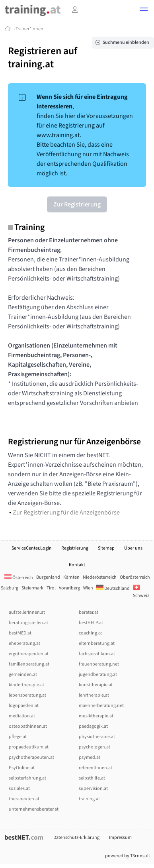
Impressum (120, 838)
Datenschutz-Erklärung (76, 838)
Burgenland (48, 577)
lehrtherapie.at (94, 695)
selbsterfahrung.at (27, 778)
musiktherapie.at (96, 716)
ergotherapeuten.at (29, 654)
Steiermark (32, 588)
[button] (144, 10)
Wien (88, 588)
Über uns (133, 548)
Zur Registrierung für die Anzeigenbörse (64, 513)
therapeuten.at (24, 799)
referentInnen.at (96, 768)
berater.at (89, 612)
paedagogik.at (93, 726)
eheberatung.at (24, 643)
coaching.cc (91, 633)
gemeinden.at (23, 675)
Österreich (19, 578)
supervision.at (93, 788)
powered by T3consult (128, 856)
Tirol (51, 588)
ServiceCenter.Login (32, 548)
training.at (89, 799)
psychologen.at (95, 747)
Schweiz (141, 592)
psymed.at (90, 757)
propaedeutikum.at (29, 747)
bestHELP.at (91, 623)
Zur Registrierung (77, 204)
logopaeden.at (24, 706)
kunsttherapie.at (96, 685)
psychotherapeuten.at (31, 757)
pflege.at (18, 737)
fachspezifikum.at (97, 654)
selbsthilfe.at (92, 778)
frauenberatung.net (99, 664)
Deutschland (113, 588)
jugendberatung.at (98, 675)
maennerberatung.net (101, 706)
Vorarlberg (69, 588)
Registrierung (75, 548)
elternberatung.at (97, 643)
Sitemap (106, 548)
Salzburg (10, 588)
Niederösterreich (100, 577)
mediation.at (22, 716)
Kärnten (71, 577)
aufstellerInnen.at (27, 612)
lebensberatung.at (27, 695)
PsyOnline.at (22, 768)
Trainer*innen (29, 29)
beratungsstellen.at (28, 623)
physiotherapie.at (97, 737)
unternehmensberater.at (34, 809)
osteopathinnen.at (28, 726)
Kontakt (77, 565)
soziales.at (19, 788)
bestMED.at (20, 633)
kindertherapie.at (26, 685)
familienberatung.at (29, 664)
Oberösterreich (135, 577)
